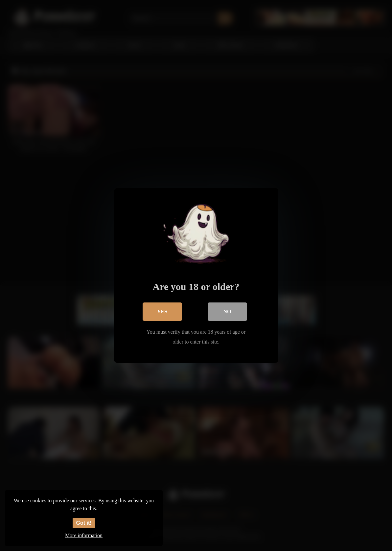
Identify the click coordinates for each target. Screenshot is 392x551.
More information (84, 535)
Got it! (84, 523)
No (227, 311)
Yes (162, 311)
